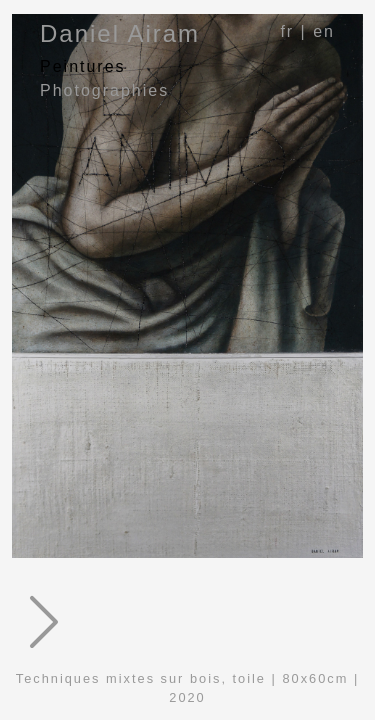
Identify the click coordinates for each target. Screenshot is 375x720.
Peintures (83, 66)
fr (287, 31)
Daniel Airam (120, 33)
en (324, 31)
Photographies (104, 90)
